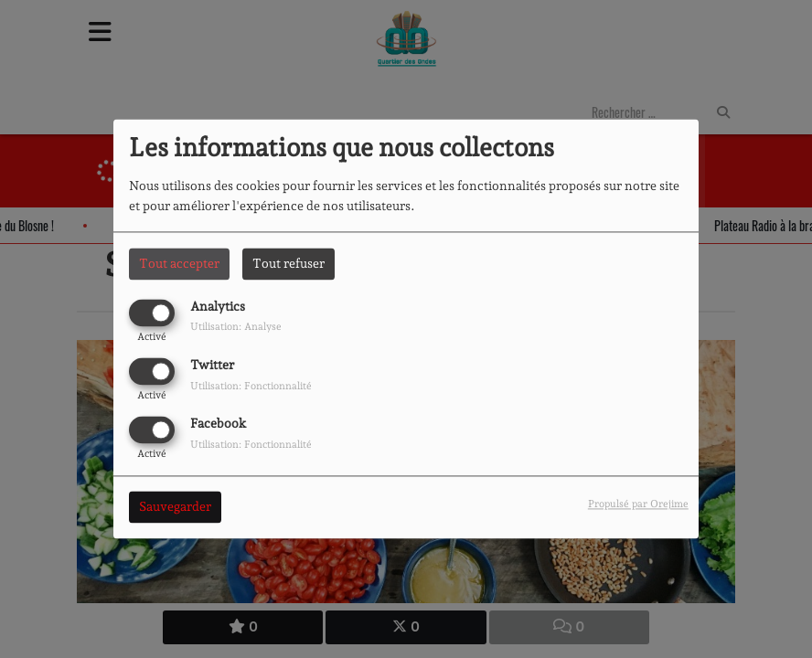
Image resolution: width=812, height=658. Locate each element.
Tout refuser (288, 263)
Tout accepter (179, 263)
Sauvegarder (175, 507)
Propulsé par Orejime (638, 504)
